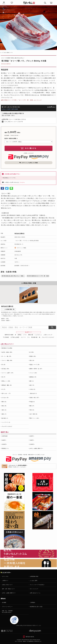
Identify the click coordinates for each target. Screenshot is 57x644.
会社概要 (4, 603)
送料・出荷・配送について (8, 589)
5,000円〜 (4, 440)
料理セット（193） (6, 381)
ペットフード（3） (6, 422)
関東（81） (4, 402)
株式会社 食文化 (30, 637)
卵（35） (4, 365)
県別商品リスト (5, 448)
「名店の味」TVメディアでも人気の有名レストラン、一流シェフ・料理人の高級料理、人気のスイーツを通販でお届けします (28, 563)
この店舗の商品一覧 (9, 309)
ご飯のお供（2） (33, 393)
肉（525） (32, 352)
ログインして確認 (22, 248)
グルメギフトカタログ (48, 337)
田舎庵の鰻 (34, 337)
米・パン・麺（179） (7, 356)
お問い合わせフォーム (35, 593)
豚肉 (8, 53)
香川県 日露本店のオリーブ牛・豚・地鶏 (38, 276)
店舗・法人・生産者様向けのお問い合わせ (7, 612)
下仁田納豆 (6, 337)
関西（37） (32, 406)
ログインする (5, 576)
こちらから (22, 182)
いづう (25, 335)
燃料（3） (32, 381)
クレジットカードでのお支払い (37, 585)
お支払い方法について (7, 585)
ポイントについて (34, 589)
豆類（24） (32, 360)
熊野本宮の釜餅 (9, 335)
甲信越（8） (32, 402)
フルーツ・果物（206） (7, 360)
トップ (2, 53)
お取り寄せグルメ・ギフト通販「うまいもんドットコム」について (28, 554)
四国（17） (4, 414)
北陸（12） (4, 410)
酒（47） (4, 377)
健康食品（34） (33, 377)
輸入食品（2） (5, 418)
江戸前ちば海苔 (15, 337)
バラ (12, 53)
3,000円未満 (4, 436)
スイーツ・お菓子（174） (8, 373)
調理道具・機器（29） (7, 385)
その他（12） (33, 389)
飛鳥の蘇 (31, 335)
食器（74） (32, 385)
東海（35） (4, 406)
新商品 (20, 335)
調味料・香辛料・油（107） (36, 369)
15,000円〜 (32, 444)
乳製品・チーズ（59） (35, 365)
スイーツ (23, 337)
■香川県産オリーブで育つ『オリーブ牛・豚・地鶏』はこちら (20, 100)
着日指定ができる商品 (7, 348)
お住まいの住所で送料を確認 (10, 109)
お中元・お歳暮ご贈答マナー (36, 448)
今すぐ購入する (29, 148)
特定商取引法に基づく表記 (36, 607)
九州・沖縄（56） (34, 414)
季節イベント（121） (35, 418)
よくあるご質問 (33, 581)
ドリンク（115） (33, 373)
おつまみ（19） (5, 398)
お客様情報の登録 (34, 576)
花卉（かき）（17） (6, 393)
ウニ (29, 337)
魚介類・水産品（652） (7, 352)
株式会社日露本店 (6, 64)
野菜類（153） (33, 356)
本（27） (4, 389)
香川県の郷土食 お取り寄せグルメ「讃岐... (13, 276)
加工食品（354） (6, 369)
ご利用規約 (32, 603)
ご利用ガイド (5, 581)
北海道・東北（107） (35, 398)
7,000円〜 (32, 440)
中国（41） (32, 410)
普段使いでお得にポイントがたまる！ (18, 466)
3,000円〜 (32, 436)
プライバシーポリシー (7, 607)
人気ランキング (48, 335)
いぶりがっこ (38, 335)
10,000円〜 (4, 444)
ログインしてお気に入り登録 (29, 163)
